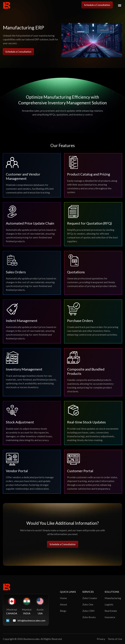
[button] (120, 5)
